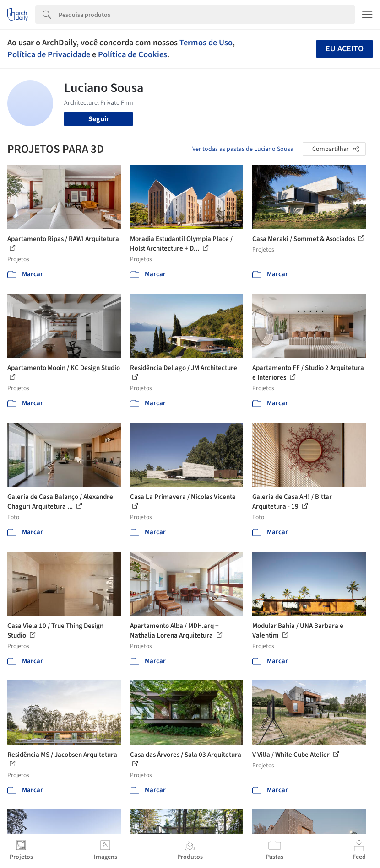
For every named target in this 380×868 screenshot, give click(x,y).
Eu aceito (345, 49)
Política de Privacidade (49, 54)
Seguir (99, 119)
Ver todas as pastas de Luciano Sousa (243, 149)
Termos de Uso (206, 43)
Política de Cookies (133, 54)
